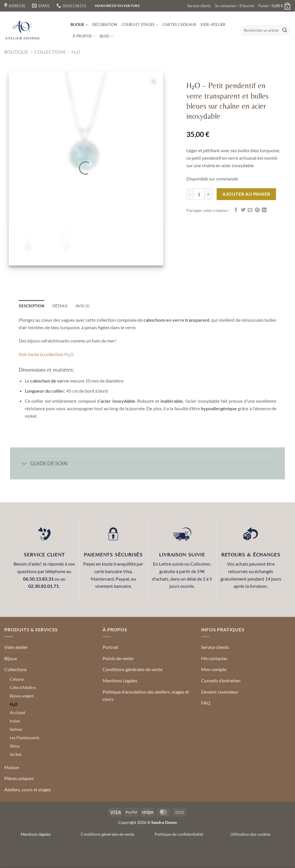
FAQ (206, 703)
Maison (12, 767)
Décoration (105, 25)
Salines (16, 729)
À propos (84, 36)
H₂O (76, 52)
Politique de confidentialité (179, 834)
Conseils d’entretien (221, 680)
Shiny (15, 746)
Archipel (18, 712)
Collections (50, 52)
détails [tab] (60, 306)
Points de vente (118, 658)
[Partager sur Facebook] (236, 210)
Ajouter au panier (246, 194)
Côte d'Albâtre (23, 687)
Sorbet (16, 754)
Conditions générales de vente (133, 669)
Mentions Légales (120, 680)
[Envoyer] (285, 30)
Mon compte (214, 669)
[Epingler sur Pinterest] (257, 210)
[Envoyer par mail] (250, 210)
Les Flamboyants (25, 738)
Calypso (17, 679)
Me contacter (214, 658)
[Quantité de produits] (199, 194)
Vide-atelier (213, 25)
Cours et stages (140, 25)
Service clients (199, 6)
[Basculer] (24, 464)
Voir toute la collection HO (46, 354)
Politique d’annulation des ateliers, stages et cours (146, 695)
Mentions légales (36, 834)
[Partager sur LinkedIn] (264, 210)
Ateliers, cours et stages (28, 789)
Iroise (15, 721)
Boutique (16, 52)
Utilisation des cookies (250, 834)
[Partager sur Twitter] (243, 210)
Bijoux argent (22, 696)
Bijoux (79, 25)
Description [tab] (32, 306)
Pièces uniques (19, 778)
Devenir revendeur (220, 692)
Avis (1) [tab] (83, 306)
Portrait (110, 647)
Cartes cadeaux (179, 25)
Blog (106, 36)
